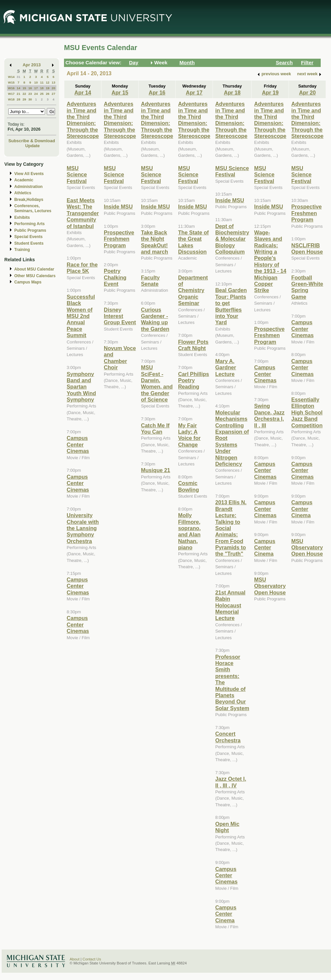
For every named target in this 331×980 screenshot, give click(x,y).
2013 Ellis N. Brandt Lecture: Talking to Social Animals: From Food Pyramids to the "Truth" (231, 528)
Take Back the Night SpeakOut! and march (155, 242)
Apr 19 (270, 92)
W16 (11, 88)
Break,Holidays (29, 200)
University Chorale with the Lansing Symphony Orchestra (83, 528)
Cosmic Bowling (189, 486)
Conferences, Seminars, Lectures (33, 208)
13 (54, 82)
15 (24, 88)
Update (33, 146)
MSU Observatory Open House (270, 586)
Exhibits (22, 217)
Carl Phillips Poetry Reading (194, 380)
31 (18, 77)
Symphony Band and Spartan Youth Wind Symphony (81, 387)
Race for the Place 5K (82, 268)
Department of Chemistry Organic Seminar (193, 290)
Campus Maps (28, 282)
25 (42, 94)
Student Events (29, 243)
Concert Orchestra (228, 737)
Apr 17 (194, 92)
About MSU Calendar (34, 269)
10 (36, 82)
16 (30, 88)
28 (18, 99)
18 (42, 88)
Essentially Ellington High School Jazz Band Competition (307, 412)
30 (30, 99)
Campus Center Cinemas (78, 444)
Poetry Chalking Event (115, 277)
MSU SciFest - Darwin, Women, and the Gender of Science (157, 383)
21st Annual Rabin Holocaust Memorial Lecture (230, 605)
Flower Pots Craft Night (193, 345)
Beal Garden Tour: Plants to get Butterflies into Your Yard (231, 306)
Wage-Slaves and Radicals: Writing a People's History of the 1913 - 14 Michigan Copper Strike (270, 261)
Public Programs (30, 230)
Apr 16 (157, 92)
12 (48, 82)
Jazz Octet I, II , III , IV (231, 782)
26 (48, 94)
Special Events (28, 237)
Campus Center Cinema (226, 914)
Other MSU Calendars (35, 276)
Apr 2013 (32, 65)
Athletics (23, 193)
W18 (11, 99)
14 (18, 88)
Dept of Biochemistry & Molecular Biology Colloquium (232, 239)
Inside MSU (118, 207)
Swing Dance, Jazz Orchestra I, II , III (269, 415)
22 (24, 94)
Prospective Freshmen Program (119, 239)
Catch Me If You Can (155, 429)
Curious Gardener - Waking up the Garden (155, 319)
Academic (24, 180)
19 (48, 88)
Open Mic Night (227, 827)
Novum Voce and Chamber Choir (120, 358)
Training (22, 250)
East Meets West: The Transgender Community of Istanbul (83, 213)
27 (54, 94)
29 (24, 99)
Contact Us (92, 959)
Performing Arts (30, 224)
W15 (11, 82)
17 (36, 88)
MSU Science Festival (77, 175)
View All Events (29, 174)
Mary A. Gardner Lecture (226, 368)
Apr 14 (83, 92)
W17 (11, 94)
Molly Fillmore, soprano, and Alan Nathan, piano (189, 531)
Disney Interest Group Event (120, 316)
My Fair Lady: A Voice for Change (189, 435)
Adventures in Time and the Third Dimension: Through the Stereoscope (83, 120)
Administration (28, 187)
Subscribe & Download (32, 141)
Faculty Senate (150, 281)
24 (36, 94)
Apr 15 (120, 92)
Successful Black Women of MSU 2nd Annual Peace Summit (81, 316)
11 (42, 82)
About (75, 959)
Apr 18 (232, 92)
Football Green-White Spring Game (307, 287)
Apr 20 (307, 92)
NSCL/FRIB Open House (307, 248)
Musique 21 (156, 470)
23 (30, 94)
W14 (11, 77)
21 (18, 94)
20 (54, 88)
